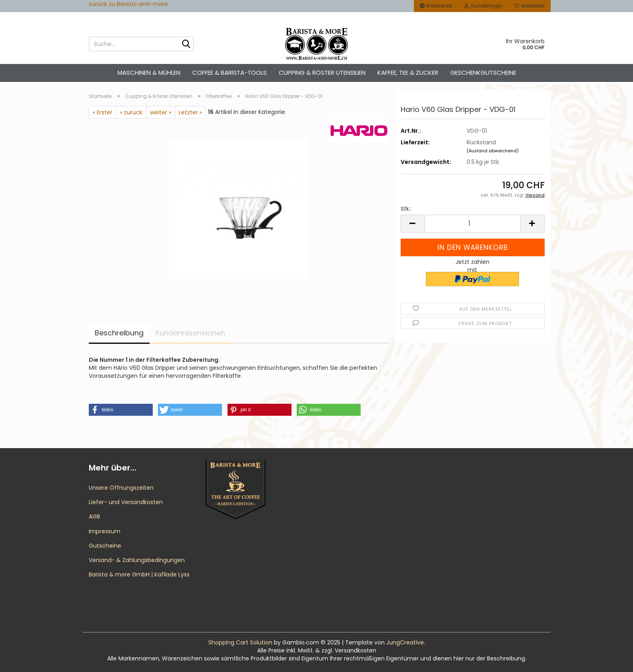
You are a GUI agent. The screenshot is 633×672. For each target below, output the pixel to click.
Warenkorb (436, 6)
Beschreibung (119, 333)
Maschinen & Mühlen (149, 73)
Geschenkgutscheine (483, 73)
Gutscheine (105, 546)
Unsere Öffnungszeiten (121, 488)
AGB (94, 516)
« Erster (103, 112)
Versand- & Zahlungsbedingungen (137, 560)
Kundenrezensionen (190, 333)
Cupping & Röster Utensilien (322, 73)
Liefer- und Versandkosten (126, 502)
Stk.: (406, 209)
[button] (413, 224)
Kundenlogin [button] (483, 6)
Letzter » (190, 112)
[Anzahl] (473, 224)
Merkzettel (529, 6)
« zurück (131, 112)
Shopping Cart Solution (240, 642)
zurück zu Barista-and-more (128, 4)
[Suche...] (186, 44)
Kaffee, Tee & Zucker (408, 73)
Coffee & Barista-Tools (230, 73)
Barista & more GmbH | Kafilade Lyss (139, 574)
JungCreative (405, 642)
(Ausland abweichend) (493, 151)
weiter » (161, 112)
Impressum (105, 531)
